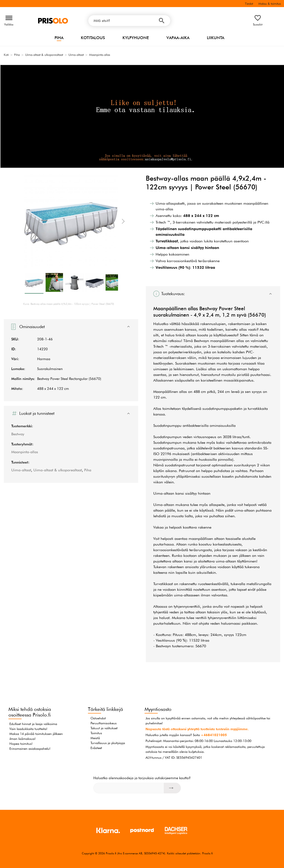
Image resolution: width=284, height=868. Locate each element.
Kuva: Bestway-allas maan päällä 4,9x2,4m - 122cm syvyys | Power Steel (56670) (69, 304)
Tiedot (249, 4)
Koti (6, 55)
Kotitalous (93, 38)
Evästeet (96, 748)
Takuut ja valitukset (104, 728)
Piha (59, 38)
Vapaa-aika (178, 38)
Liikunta (216, 38)
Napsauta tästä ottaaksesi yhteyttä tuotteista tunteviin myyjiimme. (197, 729)
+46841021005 (214, 735)
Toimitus (96, 733)
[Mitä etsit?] (129, 21)
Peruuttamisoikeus (104, 723)
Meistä (95, 738)
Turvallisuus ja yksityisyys (108, 743)
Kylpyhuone (136, 38)
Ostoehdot (98, 718)
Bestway (18, 434)
